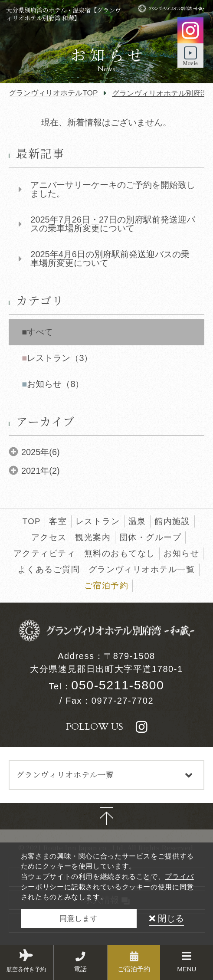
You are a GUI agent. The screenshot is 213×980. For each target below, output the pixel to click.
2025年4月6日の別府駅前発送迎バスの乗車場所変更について (110, 259)
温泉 (137, 521)
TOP (32, 521)
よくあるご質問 (49, 569)
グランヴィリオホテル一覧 (142, 569)
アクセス (49, 537)
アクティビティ (44, 553)
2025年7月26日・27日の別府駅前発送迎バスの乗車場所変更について (113, 224)
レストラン (98, 521)
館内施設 (172, 521)
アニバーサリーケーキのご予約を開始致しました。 (113, 190)
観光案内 (93, 537)
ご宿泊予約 (106, 585)
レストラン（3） (60, 358)
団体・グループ (150, 537)
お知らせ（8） (55, 384)
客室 (58, 521)
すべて (40, 332)
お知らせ (181, 553)
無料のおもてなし (120, 553)
